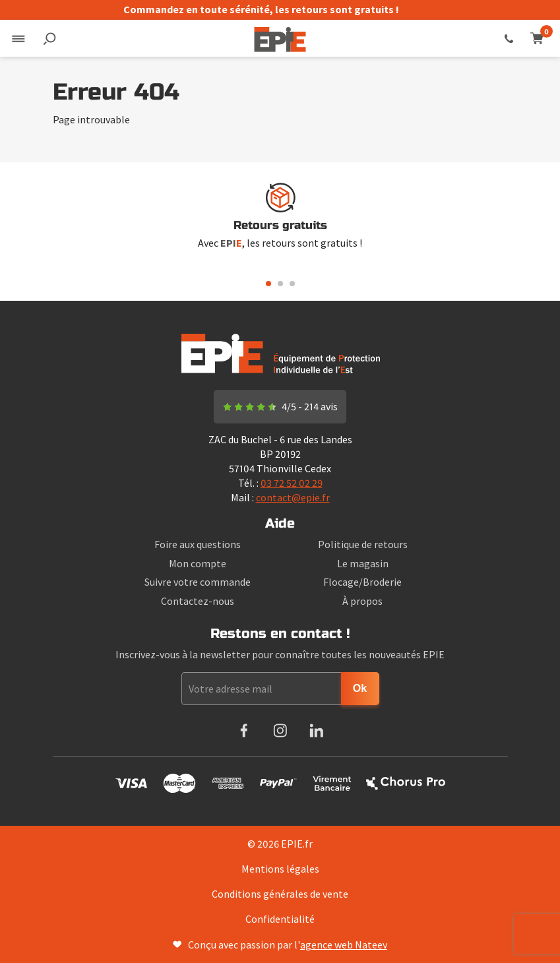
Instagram (280, 730)
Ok (360, 688)
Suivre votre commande (198, 582)
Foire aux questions (198, 544)
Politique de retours (363, 544)
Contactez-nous (198, 601)
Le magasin (363, 563)
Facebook (244, 730)
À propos (362, 601)
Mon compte (198, 563)
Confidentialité (280, 919)
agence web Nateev (344, 945)
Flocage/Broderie (362, 582)
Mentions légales (280, 869)
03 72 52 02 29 (509, 38)
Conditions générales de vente (280, 894)
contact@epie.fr (293, 497)
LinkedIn (316, 730)
